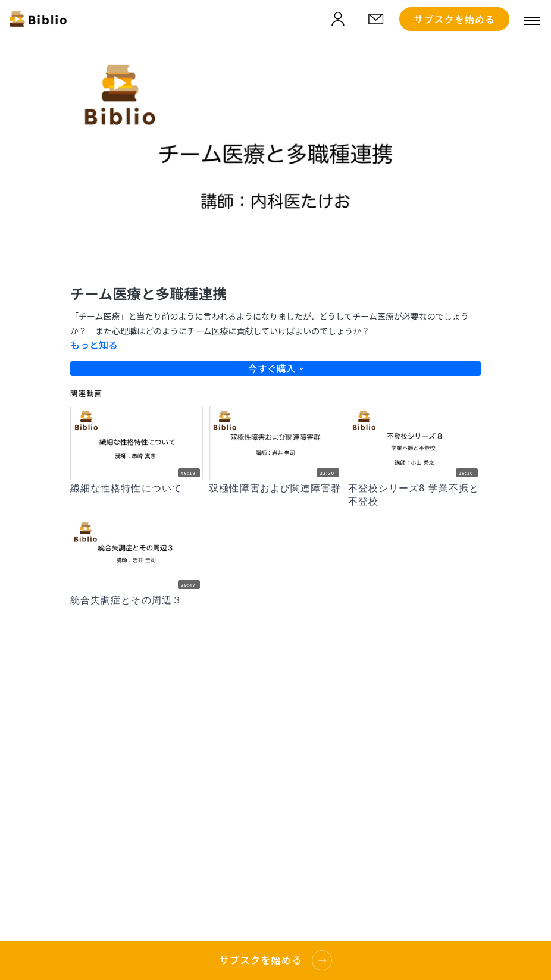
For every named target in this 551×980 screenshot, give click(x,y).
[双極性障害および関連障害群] (275, 489)
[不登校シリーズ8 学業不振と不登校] (414, 495)
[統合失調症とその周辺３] (137, 600)
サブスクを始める (454, 19)
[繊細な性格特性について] (137, 489)
